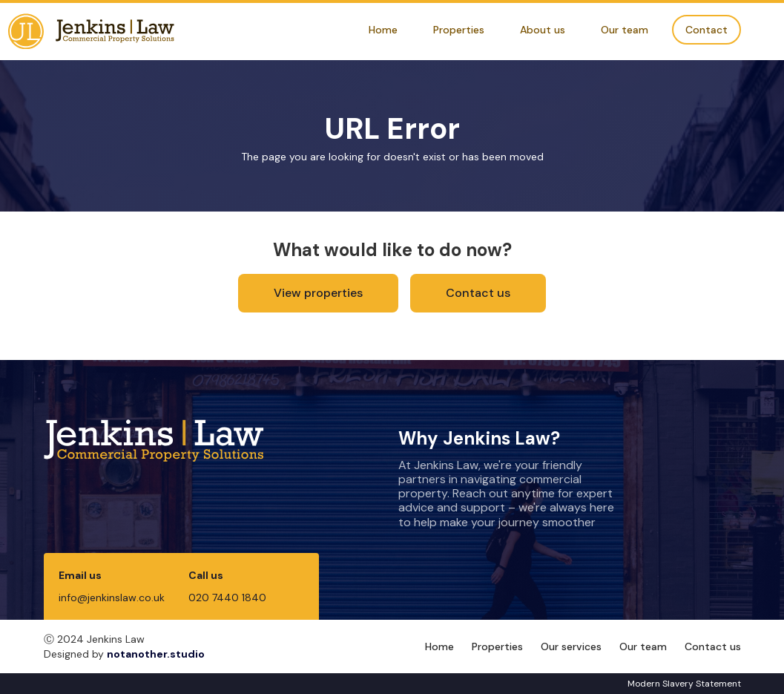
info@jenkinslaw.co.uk (112, 598)
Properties (459, 30)
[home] (91, 32)
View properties (318, 293)
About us (543, 30)
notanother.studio (156, 654)
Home (383, 30)
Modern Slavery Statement (684, 684)
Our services (571, 646)
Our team (625, 30)
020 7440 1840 (227, 598)
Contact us (478, 293)
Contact (706, 30)
